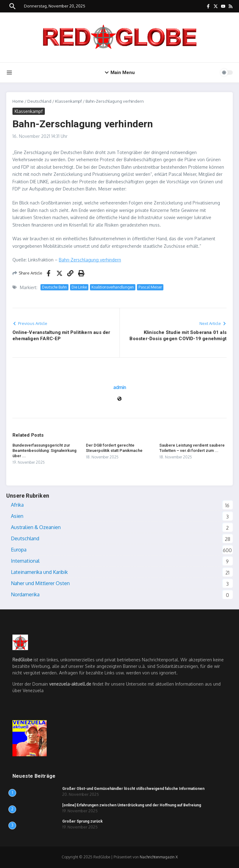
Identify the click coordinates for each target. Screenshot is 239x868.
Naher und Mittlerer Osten (40, 583)
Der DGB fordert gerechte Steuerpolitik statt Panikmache (114, 448)
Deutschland (39, 101)
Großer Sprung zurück (82, 821)
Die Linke (79, 287)
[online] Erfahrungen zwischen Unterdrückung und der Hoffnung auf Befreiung (132, 805)
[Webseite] (119, 399)
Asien (17, 516)
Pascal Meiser (150, 287)
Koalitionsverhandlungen (113, 287)
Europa (19, 550)
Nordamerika (25, 594)
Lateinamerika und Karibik (39, 572)
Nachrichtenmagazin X (159, 857)
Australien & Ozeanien (36, 527)
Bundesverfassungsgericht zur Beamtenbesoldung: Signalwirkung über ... (45, 450)
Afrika (17, 505)
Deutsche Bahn (54, 287)
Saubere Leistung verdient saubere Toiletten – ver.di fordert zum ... (192, 448)
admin (120, 387)
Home (18, 101)
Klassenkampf (68, 101)
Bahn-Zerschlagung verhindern (90, 260)
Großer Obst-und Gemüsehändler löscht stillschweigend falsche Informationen (133, 789)
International (25, 561)
